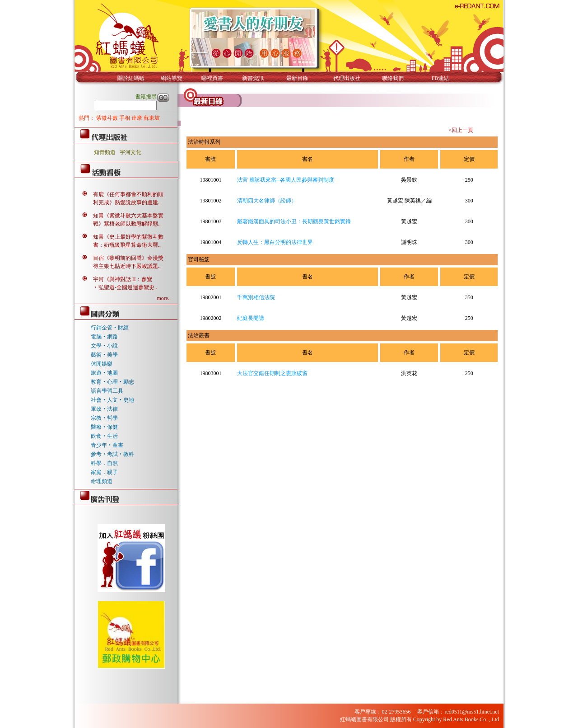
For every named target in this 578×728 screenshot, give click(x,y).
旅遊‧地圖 (104, 373)
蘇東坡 (152, 118)
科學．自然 (104, 463)
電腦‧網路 (104, 337)
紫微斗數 (108, 118)
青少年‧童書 (107, 445)
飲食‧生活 (104, 436)
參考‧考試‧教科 (112, 454)
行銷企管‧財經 (110, 328)
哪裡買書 (212, 78)
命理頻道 (102, 481)
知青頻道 (105, 152)
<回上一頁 (461, 130)
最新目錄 (297, 78)
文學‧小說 (104, 346)
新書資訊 (253, 78)
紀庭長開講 (251, 318)
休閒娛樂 (102, 364)
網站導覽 (172, 78)
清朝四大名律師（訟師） (267, 201)
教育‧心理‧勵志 (112, 382)
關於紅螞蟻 (131, 78)
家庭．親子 (104, 472)
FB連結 (440, 78)
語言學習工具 (107, 391)
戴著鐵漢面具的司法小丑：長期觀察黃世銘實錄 (294, 221)
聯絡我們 (393, 78)
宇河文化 (131, 152)
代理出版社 (347, 78)
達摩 (138, 118)
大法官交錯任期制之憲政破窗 (272, 373)
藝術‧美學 (104, 355)
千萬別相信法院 (256, 297)
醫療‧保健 (104, 427)
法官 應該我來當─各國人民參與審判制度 (286, 180)
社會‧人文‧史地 (112, 400)
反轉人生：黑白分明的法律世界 (275, 242)
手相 (125, 118)
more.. (164, 298)
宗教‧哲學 (104, 418)
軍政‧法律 (104, 409)
